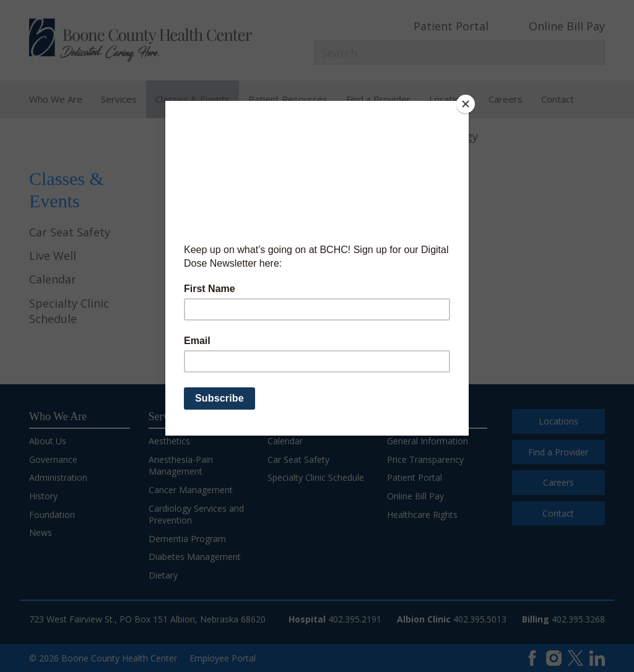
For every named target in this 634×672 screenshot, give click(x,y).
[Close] (466, 104)
